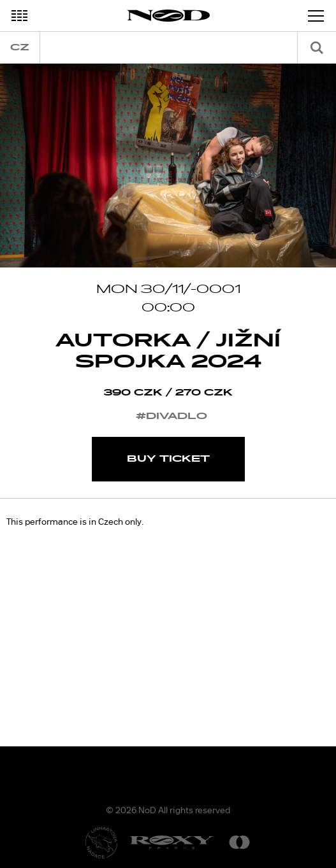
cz (20, 47)
